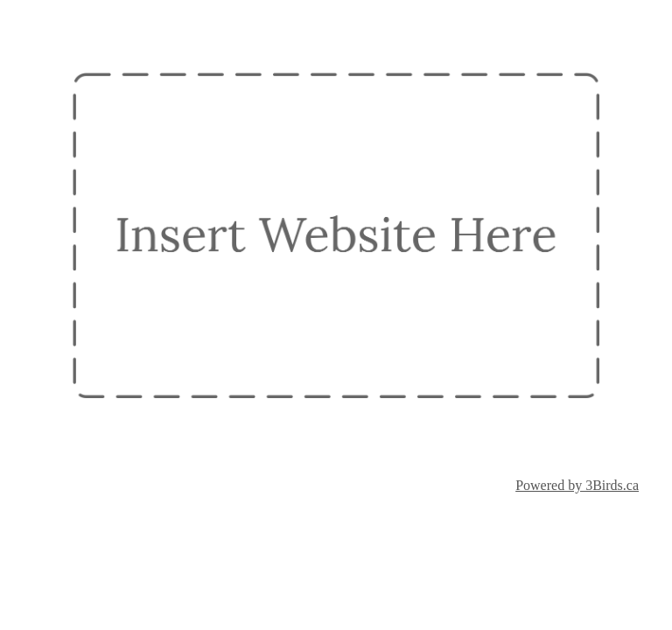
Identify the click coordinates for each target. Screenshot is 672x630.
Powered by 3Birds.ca (577, 485)
